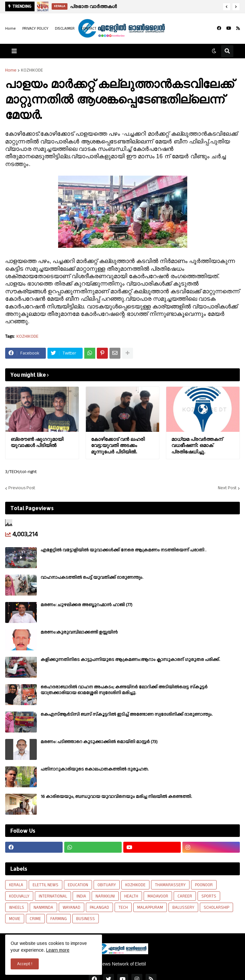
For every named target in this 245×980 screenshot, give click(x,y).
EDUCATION (78, 885)
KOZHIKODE (32, 70)
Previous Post (22, 488)
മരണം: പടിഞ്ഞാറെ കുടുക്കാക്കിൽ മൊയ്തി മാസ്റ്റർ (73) (99, 742)
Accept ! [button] (25, 964)
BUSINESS (86, 919)
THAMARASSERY (170, 885)
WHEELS (17, 907)
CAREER (185, 896)
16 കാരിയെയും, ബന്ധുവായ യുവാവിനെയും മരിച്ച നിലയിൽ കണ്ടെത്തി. (116, 797)
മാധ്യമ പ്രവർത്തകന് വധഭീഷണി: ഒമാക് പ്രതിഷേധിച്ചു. (197, 445)
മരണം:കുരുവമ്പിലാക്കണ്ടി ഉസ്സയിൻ (79, 632)
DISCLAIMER (65, 29)
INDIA (81, 896)
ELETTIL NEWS (46, 885)
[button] (227, 7)
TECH (123, 907)
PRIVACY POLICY (35, 29)
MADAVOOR (158, 896)
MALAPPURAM (150, 907)
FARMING (59, 919)
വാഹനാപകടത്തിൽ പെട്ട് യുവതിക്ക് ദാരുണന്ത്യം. (92, 577)
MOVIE (15, 919)
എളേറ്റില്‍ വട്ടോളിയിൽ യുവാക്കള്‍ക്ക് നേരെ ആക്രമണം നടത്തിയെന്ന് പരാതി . (123, 550)
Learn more (58, 950)
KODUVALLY (19, 896)
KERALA (16, 885)
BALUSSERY (183, 907)
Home (10, 29)
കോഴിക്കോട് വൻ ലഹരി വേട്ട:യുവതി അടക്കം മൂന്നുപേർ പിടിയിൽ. (118, 445)
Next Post (227, 488)
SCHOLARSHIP (216, 907)
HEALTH (131, 896)
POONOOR (204, 885)
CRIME (35, 919)
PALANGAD (99, 907)
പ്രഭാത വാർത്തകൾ (93, 6)
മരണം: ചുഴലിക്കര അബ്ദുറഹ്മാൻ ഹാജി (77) (87, 605)
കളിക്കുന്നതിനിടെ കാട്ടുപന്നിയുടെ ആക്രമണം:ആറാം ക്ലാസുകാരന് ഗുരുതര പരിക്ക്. (130, 660)
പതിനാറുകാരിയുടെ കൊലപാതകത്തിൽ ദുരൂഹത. (95, 769)
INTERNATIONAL (53, 896)
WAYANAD (71, 907)
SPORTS (209, 896)
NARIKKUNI (105, 896)
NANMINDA (43, 907)
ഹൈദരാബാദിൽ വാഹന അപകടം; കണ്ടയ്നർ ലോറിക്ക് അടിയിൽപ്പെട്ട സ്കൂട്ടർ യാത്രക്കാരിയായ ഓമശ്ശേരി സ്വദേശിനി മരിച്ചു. (124, 690)
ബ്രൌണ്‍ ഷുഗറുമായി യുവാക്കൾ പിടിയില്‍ (37, 442)
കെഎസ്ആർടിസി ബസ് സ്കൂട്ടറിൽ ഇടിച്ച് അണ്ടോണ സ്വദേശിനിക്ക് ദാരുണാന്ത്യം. (127, 714)
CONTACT (89, 29)
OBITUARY (107, 885)
